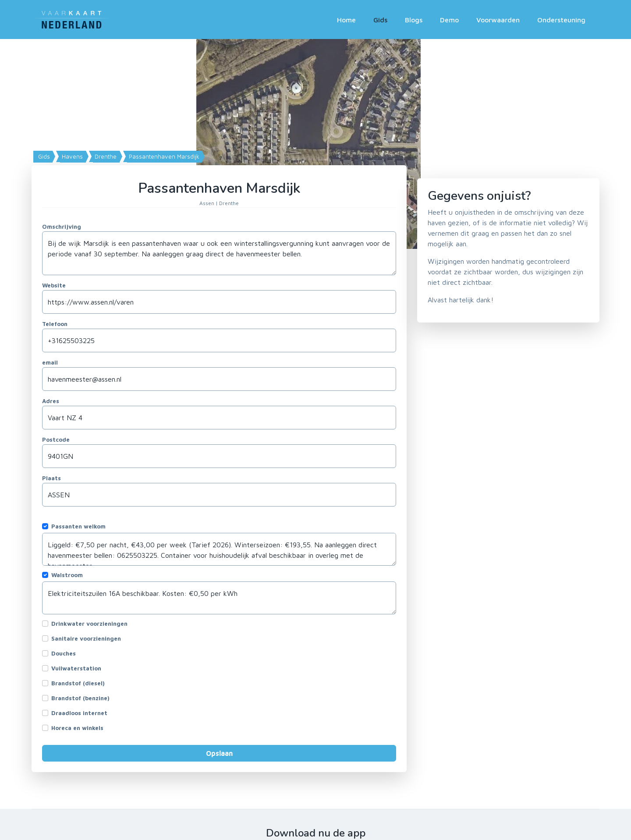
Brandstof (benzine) (80, 698)
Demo (449, 20)
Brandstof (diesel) (78, 683)
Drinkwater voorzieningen (89, 624)
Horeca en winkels (77, 728)
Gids (380, 20)
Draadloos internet (79, 713)
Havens (71, 156)
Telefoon (55, 324)
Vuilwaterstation (76, 668)
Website (54, 285)
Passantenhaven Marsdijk (163, 156)
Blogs (414, 20)
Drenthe (105, 156)
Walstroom (67, 575)
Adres (51, 401)
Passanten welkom (78, 526)
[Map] (315, 144)
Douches (64, 653)
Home (346, 20)
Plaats (51, 478)
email (50, 362)
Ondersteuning (561, 20)
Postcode (56, 439)
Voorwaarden (498, 20)
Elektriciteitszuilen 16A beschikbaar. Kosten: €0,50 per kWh (219, 598)
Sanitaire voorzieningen (86, 638)
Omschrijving (62, 227)
